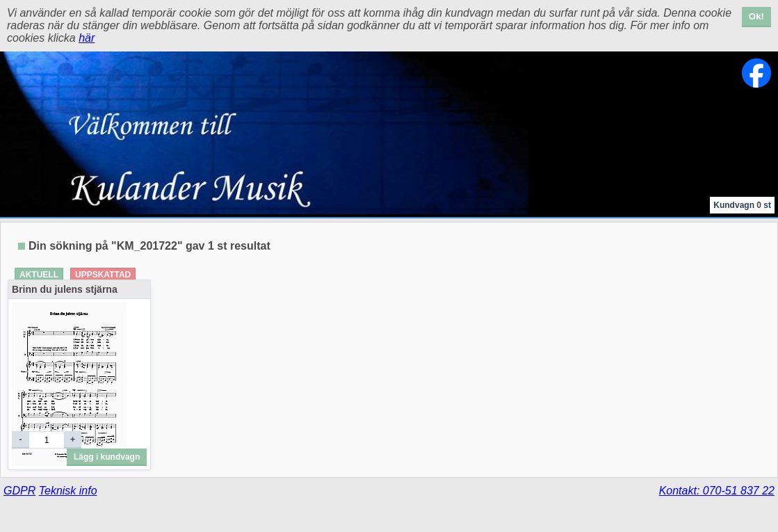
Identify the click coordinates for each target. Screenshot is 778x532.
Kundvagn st (742, 205)
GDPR (19, 491)
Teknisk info (68, 491)
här (87, 38)
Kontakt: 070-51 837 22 (717, 491)
